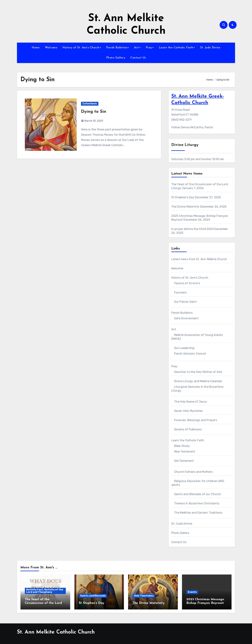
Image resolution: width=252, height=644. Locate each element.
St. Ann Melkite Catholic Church (56, 632)
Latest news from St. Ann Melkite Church (199, 259)
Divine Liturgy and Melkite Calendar (198, 381)
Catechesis (90, 104)
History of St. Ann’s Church (81, 48)
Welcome (51, 48)
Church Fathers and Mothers (193, 472)
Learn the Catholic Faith (176, 48)
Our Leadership (184, 348)
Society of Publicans (188, 429)
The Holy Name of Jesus (190, 402)
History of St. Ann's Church (190, 278)
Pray (149, 48)
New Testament (185, 452)
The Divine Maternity (185, 207)
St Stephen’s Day (183, 197)
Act (136, 48)
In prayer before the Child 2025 (192, 229)
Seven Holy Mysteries (188, 411)
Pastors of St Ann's (187, 283)
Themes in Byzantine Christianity (197, 503)
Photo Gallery (116, 58)
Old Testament (184, 461)
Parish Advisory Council (190, 354)
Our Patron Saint (185, 302)
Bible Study (182, 446)
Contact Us (138, 58)
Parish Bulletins (117, 48)
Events (192, 592)
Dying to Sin (94, 112)
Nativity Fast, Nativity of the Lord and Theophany (45, 591)
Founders (181, 292)
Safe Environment (186, 318)
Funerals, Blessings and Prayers (196, 420)
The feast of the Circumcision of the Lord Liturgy (43, 603)
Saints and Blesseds (93, 596)
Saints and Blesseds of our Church (198, 494)
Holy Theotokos (144, 596)
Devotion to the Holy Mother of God (198, 372)
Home (36, 48)
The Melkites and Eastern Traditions (198, 513)
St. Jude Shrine (210, 48)
